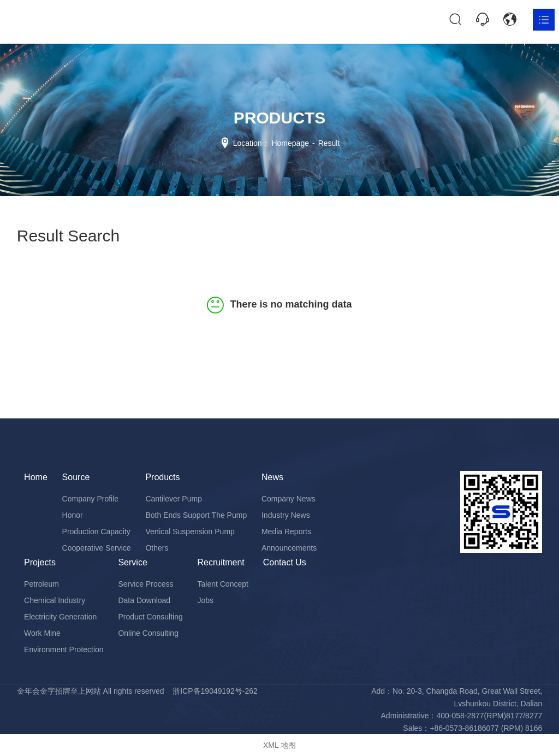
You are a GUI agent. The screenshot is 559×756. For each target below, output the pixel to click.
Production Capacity (96, 531)
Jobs (206, 600)
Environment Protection (64, 649)
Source (76, 477)
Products (162, 477)
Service (132, 562)
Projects (40, 562)
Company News (289, 499)
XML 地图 (279, 745)
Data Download (144, 600)
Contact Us (285, 562)
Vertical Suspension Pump (190, 531)
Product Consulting (150, 617)
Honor (73, 515)
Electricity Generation (60, 617)
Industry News (286, 515)
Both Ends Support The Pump (196, 515)
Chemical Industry (55, 600)
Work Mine (42, 633)
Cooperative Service (97, 548)
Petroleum (41, 584)
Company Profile (91, 499)
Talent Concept (223, 584)
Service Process (145, 584)
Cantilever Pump (174, 499)
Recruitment (221, 562)
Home (36, 477)
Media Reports (286, 531)
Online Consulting (148, 633)
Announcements (289, 548)
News (272, 477)
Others (157, 548)
